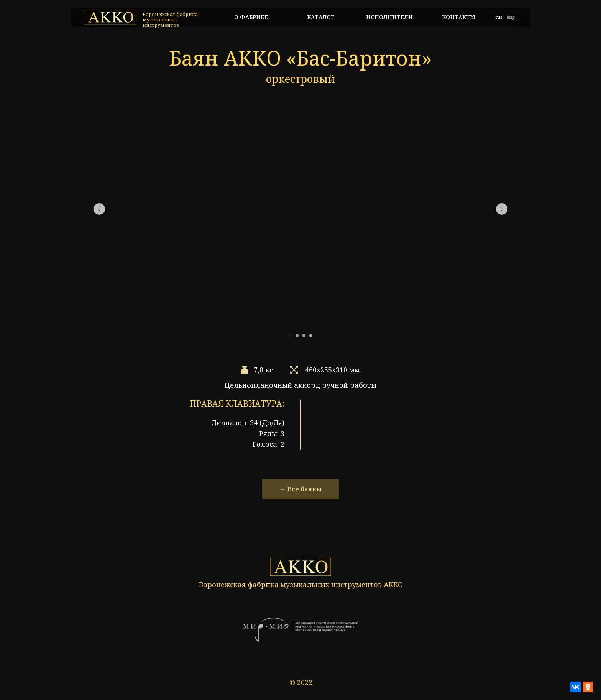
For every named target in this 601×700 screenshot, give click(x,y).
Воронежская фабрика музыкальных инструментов (170, 20)
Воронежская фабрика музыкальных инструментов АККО (301, 585)
